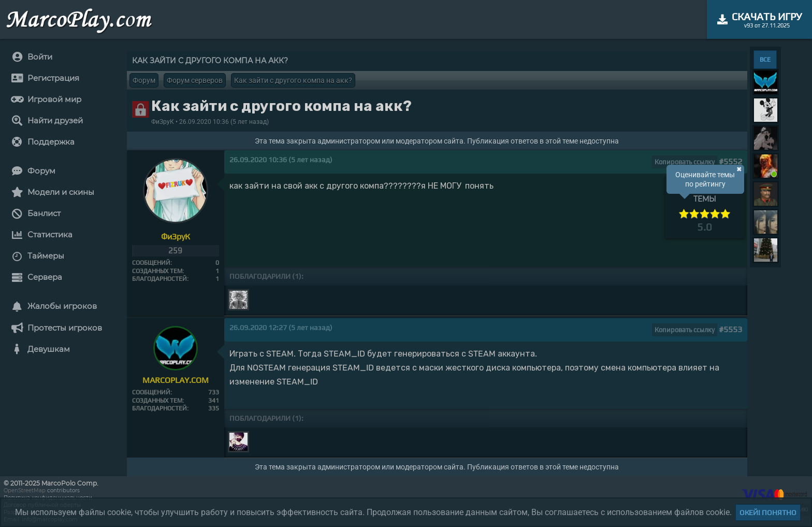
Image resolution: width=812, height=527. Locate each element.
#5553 (730, 329)
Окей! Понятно (768, 512)
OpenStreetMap (25, 490)
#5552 (730, 161)
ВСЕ (765, 60)
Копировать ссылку (685, 162)
